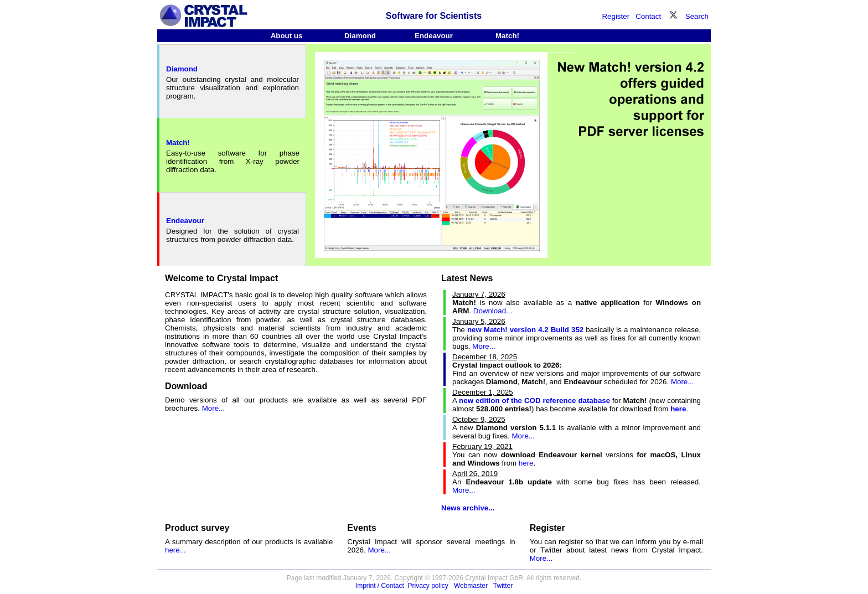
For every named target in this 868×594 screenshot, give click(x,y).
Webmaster (471, 586)
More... (213, 408)
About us (287, 36)
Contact (648, 16)
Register (616, 16)
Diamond (360, 36)
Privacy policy (428, 586)
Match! (507, 36)
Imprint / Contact (380, 586)
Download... (493, 311)
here (526, 463)
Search (697, 16)
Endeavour (434, 36)
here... (175, 550)
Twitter (503, 586)
